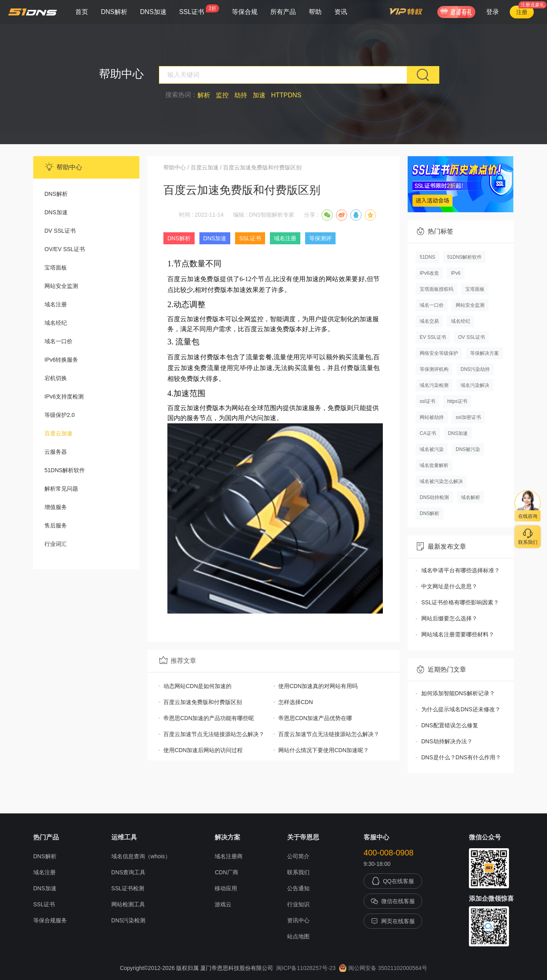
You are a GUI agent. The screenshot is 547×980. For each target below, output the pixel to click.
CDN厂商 (226, 872)
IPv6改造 (429, 273)
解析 (204, 95)
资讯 (341, 12)
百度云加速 (58, 433)
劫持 (241, 95)
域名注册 (56, 304)
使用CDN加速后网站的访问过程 (203, 750)
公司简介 (298, 856)
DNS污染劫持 (475, 369)
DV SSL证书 (60, 231)
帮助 (315, 12)
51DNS (427, 257)
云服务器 (56, 452)
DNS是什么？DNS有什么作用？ (461, 757)
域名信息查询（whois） (141, 856)
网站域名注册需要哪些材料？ (458, 634)
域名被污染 (432, 449)
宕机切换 (56, 378)
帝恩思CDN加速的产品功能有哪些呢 (209, 718)
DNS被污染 (468, 449)
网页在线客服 (393, 921)
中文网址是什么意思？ (449, 586)
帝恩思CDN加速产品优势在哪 (315, 718)
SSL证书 (199, 10)
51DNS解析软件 (65, 470)
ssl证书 (427, 401)
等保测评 (320, 238)
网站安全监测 (61, 286)
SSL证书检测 (128, 888)
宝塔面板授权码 (436, 289)
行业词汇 (56, 544)
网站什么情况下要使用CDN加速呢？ (324, 750)
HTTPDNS (286, 95)
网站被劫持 (432, 417)
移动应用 (226, 888)
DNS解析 (114, 12)
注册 (522, 12)
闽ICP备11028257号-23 (306, 968)
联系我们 (298, 872)
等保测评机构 (434, 369)
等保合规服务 (50, 920)
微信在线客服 (393, 901)
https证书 (457, 401)
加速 (259, 95)
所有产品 (283, 12)
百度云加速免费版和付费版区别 (203, 702)
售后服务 (56, 525)
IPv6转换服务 (61, 360)
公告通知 (298, 888)
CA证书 (428, 433)
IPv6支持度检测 (64, 396)
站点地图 (298, 936)
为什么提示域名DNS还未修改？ (461, 709)
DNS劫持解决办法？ (447, 741)
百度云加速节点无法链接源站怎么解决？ (214, 734)
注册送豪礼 (533, 5)
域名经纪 (56, 323)
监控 (222, 95)
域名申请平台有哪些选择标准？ (461, 570)
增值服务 (56, 507)
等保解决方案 (485, 353)
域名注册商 (229, 856)
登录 (493, 12)
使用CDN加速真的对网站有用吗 (318, 686)
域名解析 (471, 497)
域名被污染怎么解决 (441, 481)
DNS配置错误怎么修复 (450, 725)
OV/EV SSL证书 (65, 249)
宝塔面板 (56, 268)
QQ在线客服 (393, 881)
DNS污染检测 (129, 920)
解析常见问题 (61, 489)
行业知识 (298, 904)
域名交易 (429, 321)
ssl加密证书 (468, 417)
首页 (82, 12)
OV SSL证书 (472, 337)
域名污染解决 (475, 385)
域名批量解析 (434, 465)
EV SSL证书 (433, 337)
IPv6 (456, 273)
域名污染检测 (434, 385)
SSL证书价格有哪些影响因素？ (460, 602)
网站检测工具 (128, 904)
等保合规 (245, 12)
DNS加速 (153, 12)
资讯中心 (298, 920)
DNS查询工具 (129, 872)
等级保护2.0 (59, 415)
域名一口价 (58, 341)
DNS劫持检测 (434, 497)
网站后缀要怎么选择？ (449, 618)
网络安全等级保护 (439, 353)
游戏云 (223, 904)
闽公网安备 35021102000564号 (383, 968)
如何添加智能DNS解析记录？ (458, 693)
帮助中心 (175, 167)
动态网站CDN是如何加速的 (197, 686)
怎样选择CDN (296, 702)
